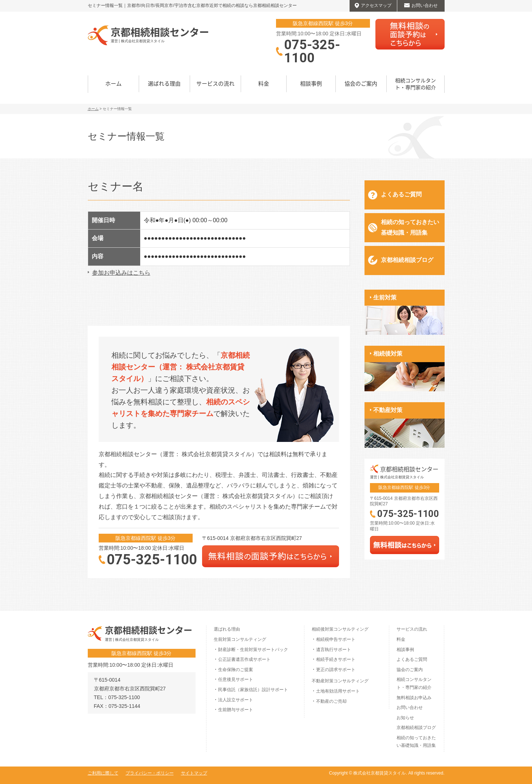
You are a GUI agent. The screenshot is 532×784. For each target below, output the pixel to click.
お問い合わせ (410, 707)
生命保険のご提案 (236, 670)
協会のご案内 (361, 83)
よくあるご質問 (401, 194)
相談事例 (311, 83)
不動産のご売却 (331, 701)
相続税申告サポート (336, 639)
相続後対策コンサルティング (340, 629)
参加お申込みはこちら (121, 273)
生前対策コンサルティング (240, 639)
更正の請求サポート (336, 670)
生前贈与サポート (236, 710)
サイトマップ (194, 773)
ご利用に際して (103, 773)
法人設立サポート (236, 700)
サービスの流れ (215, 83)
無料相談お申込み (414, 698)
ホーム (113, 83)
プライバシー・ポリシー (150, 773)
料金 (264, 83)
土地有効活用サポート (338, 691)
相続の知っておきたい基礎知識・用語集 (410, 227)
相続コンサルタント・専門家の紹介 (415, 84)
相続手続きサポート (336, 659)
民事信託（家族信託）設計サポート (253, 690)
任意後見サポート (236, 679)
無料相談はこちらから (410, 34)
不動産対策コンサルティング (340, 681)
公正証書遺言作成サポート (244, 659)
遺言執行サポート (334, 650)
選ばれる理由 (164, 83)
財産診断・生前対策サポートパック (253, 650)
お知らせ (405, 718)
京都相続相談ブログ (407, 260)
